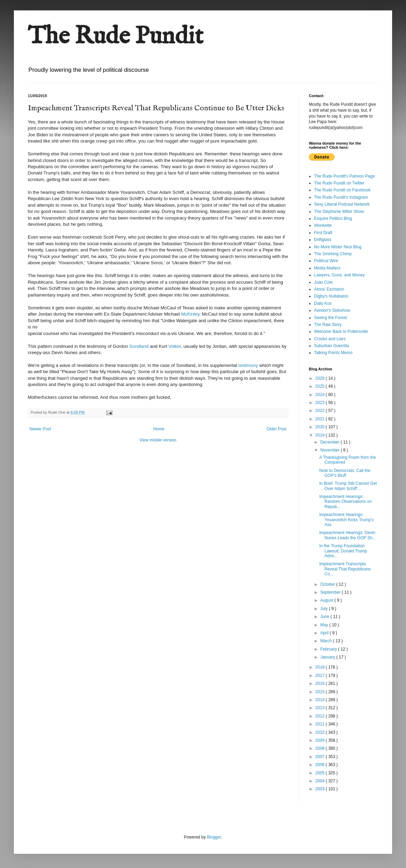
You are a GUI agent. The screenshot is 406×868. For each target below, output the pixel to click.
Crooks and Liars (330, 339)
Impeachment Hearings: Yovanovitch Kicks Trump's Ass (346, 520)
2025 (321, 386)
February (329, 649)
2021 (321, 419)
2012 (321, 716)
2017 (321, 676)
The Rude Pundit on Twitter (339, 183)
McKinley (190, 314)
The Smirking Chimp (333, 254)
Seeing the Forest (331, 318)
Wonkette (323, 225)
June (325, 617)
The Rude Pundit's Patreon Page (344, 176)
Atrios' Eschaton (329, 289)
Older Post (276, 429)
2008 (321, 748)
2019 (321, 435)
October (328, 584)
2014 (321, 700)
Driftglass (323, 240)
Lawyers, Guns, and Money (339, 275)
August (327, 600)
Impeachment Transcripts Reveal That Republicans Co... (345, 569)
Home (159, 429)
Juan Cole (323, 282)
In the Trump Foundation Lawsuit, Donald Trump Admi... (343, 551)
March (327, 641)
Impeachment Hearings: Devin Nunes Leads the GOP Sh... (348, 535)
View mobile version (158, 440)
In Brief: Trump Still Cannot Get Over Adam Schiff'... (348, 486)
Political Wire (326, 261)
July (325, 609)
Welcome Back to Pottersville (341, 332)
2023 (321, 403)
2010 (321, 732)
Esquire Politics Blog (333, 218)
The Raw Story (328, 325)
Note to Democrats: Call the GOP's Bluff (345, 473)
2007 (321, 757)
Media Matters (327, 268)
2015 (321, 692)
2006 (321, 765)
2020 (321, 427)
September (331, 592)
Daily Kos (323, 303)
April (325, 633)
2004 (321, 781)
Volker (175, 346)
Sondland (139, 346)
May (325, 625)
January (328, 657)
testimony (249, 365)
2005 (321, 773)
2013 (321, 708)
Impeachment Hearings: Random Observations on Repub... (345, 502)
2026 (321, 378)
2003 (321, 789)
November (331, 450)
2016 (321, 684)
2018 (321, 667)
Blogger (214, 837)
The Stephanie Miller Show (339, 212)
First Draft (323, 233)
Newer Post (40, 429)
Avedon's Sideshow (332, 310)
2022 (321, 411)
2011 (321, 724)
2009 (321, 740)
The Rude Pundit (116, 37)
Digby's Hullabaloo (331, 296)
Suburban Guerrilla (332, 346)
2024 (321, 395)
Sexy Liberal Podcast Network (342, 204)
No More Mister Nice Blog (338, 247)
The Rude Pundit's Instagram (341, 197)
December (331, 442)
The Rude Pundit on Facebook (342, 190)
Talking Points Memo (333, 353)
